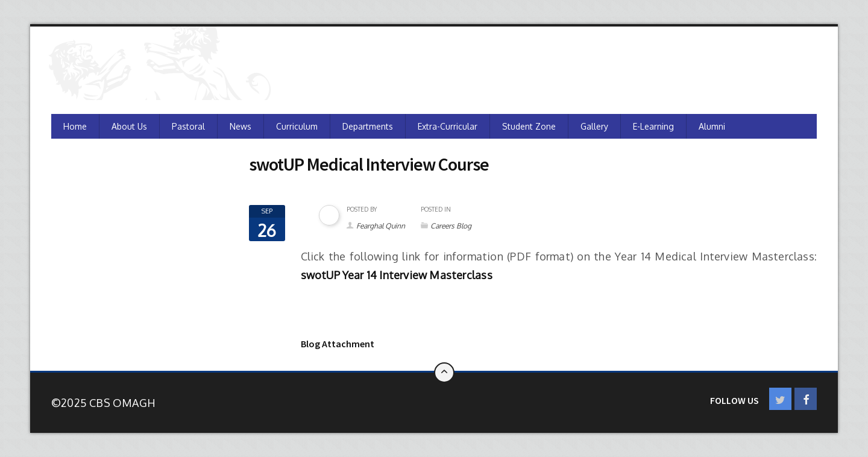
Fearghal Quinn (381, 226)
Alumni (712, 126)
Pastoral (188, 126)
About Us (129, 126)
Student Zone (529, 126)
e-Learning (653, 126)
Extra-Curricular (448, 126)
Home (75, 126)
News (241, 126)
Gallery (594, 126)
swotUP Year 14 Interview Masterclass (397, 275)
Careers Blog (451, 226)
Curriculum (297, 126)
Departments (368, 126)
